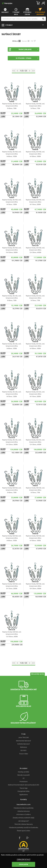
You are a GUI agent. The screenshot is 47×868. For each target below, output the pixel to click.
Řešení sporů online (23, 831)
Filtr (32, 41)
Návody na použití (23, 775)
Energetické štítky (24, 791)
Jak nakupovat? (23, 821)
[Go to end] (33, 71)
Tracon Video (24, 754)
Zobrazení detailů (23, 859)
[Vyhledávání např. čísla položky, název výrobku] (23, 19)
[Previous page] (17, 71)
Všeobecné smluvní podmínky (24, 808)
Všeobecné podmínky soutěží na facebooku (23, 828)
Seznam (24, 41)
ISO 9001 (24, 750)
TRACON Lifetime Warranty (24, 824)
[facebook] (20, 838)
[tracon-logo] (7, 3)
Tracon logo (24, 788)
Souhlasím (23, 864)
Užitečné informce (24, 811)
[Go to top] (14, 71)
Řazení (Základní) (23, 49)
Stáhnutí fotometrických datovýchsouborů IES (23, 785)
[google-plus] (28, 838)
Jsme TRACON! (23, 737)
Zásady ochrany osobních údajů (23, 818)
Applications (24, 795)
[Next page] (30, 71)
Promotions (24, 782)
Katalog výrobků (23, 772)
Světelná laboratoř (23, 744)
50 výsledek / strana (27, 58)
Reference (23, 747)
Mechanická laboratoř (23, 741)
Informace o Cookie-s (24, 814)
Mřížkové (15, 41)
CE (24, 778)
